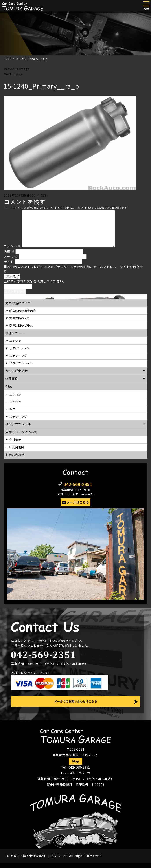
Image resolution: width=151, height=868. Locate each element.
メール (11, 256)
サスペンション (20, 348)
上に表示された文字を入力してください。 (35, 281)
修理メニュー (15, 333)
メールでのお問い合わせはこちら (76, 701)
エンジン (15, 341)
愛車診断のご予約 (21, 325)
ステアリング (18, 356)
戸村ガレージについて (21, 432)
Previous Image (17, 69)
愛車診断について (18, 303)
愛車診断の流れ (20, 318)
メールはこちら (78, 502)
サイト (9, 262)
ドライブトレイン (21, 363)
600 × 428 (38, 195)
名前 (9, 251)
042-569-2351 (78, 484)
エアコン (15, 394)
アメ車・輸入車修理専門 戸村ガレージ (39, 856)
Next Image (13, 74)
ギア (12, 409)
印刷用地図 (17, 447)
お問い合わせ (15, 455)
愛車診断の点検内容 (23, 311)
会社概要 (15, 440)
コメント (12, 246)
